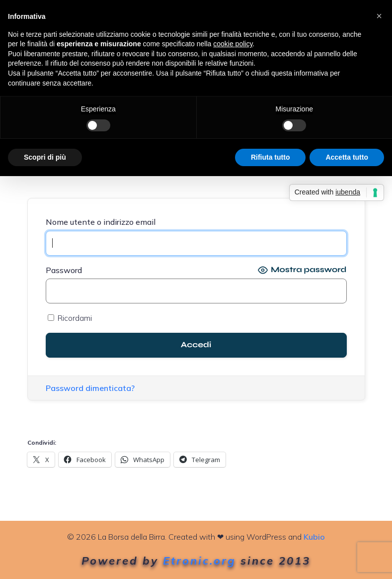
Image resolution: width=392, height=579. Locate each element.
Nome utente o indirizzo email (101, 222)
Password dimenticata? (90, 388)
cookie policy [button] (233, 44)
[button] (379, 16)
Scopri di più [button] (45, 157)
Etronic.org (199, 561)
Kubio (314, 537)
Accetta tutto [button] (347, 157)
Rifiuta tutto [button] (271, 157)
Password (64, 270)
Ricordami (70, 318)
